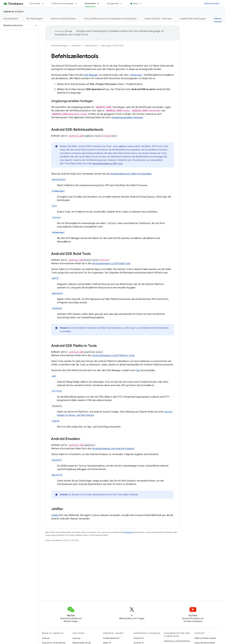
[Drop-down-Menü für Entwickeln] (99, 3)
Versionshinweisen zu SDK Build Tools (111, 264)
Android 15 (139, 638)
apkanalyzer (59, 180)
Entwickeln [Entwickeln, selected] (90, 3)
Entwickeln (76, 46)
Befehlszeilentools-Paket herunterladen (131, 174)
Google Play (113, 3)
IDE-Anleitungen (34, 19)
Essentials (35, 3)
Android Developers (60, 46)
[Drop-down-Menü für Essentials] (44, 3)
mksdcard (57, 475)
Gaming (76, 638)
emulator (57, 460)
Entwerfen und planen (63, 3)
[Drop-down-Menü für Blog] (142, 3)
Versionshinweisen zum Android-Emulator (113, 449)
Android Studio (212, 3)
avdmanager (58, 191)
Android (46, 638)
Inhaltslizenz (128, 532)
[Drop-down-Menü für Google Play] (123, 3)
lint (54, 206)
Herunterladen (11, 19)
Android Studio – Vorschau (158, 19)
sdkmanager (58, 232)
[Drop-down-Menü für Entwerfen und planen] (77, 3)
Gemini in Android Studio (63, 19)
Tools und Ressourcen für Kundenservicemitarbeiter (110, 19)
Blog (136, 3)
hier (138, 370)
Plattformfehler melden (205, 638)
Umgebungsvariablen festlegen (127, 118)
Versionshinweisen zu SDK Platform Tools (113, 355)
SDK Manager (91, 75)
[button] (17, 25)
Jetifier (55, 515)
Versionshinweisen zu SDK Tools (107, 164)
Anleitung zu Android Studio (177, 641)
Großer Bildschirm (111, 638)
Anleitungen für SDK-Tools (112, 46)
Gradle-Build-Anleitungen (193, 19)
